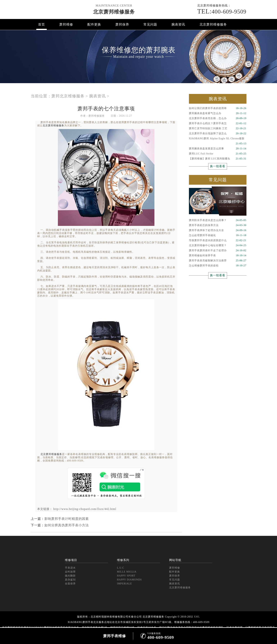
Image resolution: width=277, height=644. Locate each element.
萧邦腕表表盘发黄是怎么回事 (218, 149)
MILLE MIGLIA (127, 572)
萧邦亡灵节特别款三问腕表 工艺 (218, 129)
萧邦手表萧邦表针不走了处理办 (218, 251)
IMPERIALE (125, 584)
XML (197, 617)
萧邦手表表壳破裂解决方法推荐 (218, 261)
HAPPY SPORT (126, 576)
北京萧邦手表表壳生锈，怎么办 (218, 118)
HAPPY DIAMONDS (129, 580)
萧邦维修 (66, 24)
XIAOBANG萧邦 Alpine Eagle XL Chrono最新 (218, 139)
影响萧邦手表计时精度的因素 (67, 519)
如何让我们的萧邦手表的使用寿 (218, 108)
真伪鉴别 (70, 580)
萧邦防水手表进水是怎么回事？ (218, 220)
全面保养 (70, 584)
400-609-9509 (222, 11)
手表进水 (70, 568)
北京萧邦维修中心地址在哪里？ (218, 246)
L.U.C (121, 568)
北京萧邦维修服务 (114, 12)
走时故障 (70, 572)
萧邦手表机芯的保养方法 (218, 225)
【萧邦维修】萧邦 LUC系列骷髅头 (218, 159)
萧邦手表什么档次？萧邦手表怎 (218, 123)
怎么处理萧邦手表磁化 (218, 235)
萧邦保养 (122, 24)
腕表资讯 (178, 24)
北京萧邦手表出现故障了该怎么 (218, 134)
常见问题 (150, 24)
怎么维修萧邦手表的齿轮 (218, 266)
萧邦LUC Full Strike (218, 154)
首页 (42, 24)
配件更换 (94, 24)
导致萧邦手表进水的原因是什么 (218, 240)
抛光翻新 (70, 576)
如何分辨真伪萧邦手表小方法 (67, 525)
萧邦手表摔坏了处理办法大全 (218, 230)
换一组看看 (218, 166)
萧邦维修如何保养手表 (218, 256)
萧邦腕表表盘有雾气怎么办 (218, 113)
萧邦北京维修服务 (68, 96)
